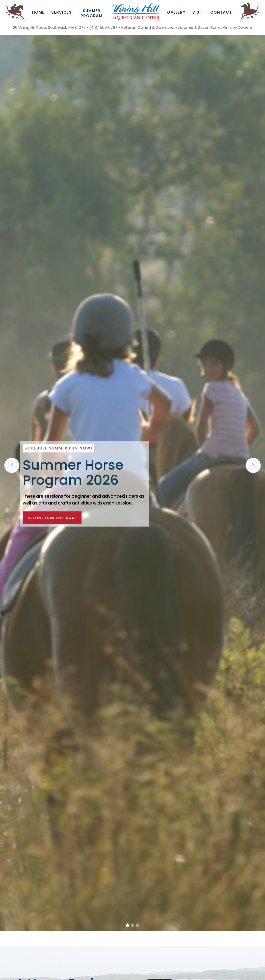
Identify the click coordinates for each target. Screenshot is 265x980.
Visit (198, 12)
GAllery (176, 12)
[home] (136, 12)
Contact (221, 12)
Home (38, 12)
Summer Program (91, 13)
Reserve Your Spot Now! (52, 518)
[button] (61, 12)
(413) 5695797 (103, 27)
